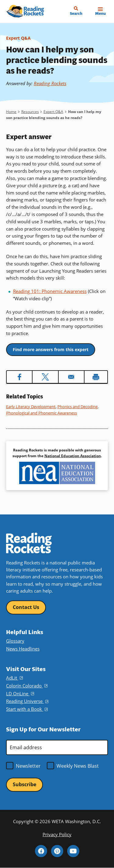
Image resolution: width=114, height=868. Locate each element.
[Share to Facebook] (19, 377)
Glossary (15, 641)
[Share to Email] (71, 377)
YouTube (73, 851)
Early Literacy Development (31, 407)
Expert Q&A (18, 38)
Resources (30, 111)
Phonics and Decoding (78, 407)
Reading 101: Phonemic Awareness (50, 291)
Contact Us (26, 607)
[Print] (96, 377)
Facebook (41, 851)
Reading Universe (27, 701)
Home (11, 111)
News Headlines (23, 649)
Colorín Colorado (27, 686)
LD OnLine (20, 694)
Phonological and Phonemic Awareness (41, 413)
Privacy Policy (57, 835)
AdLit (14, 678)
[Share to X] (45, 377)
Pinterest (57, 851)
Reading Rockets (50, 83)
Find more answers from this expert (51, 349)
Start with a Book (27, 709)
